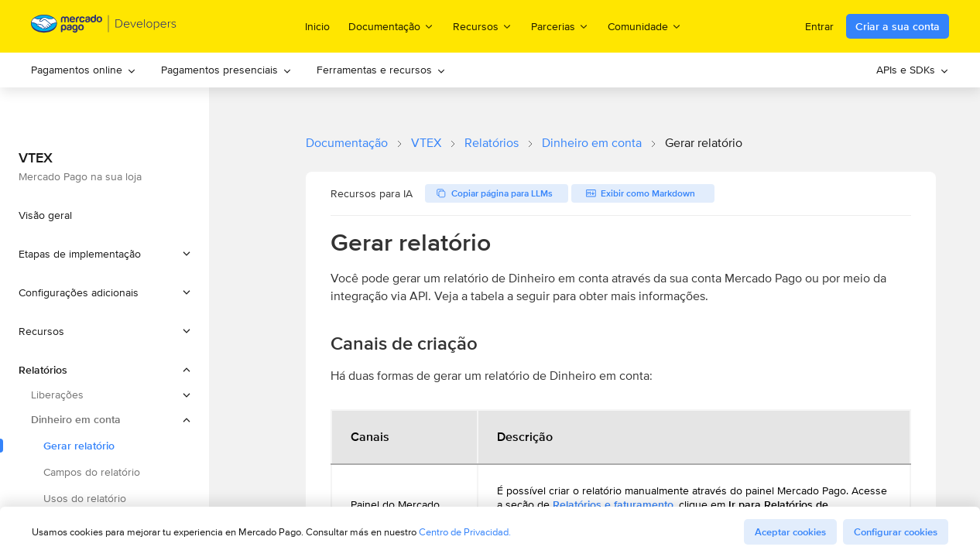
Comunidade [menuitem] (645, 26)
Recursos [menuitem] (483, 26)
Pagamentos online (84, 70)
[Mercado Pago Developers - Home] (104, 27)
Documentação (347, 143)
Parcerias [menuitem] (560, 26)
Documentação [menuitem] (391, 26)
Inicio (317, 26)
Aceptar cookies (790, 532)
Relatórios (492, 143)
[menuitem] (84, 70)
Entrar (819, 26)
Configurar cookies (896, 532)
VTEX (426, 143)
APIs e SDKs (913, 70)
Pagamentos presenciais (226, 70)
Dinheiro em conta (592, 143)
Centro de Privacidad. (465, 532)
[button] (105, 254)
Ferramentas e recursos (381, 70)
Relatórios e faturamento (613, 504)
